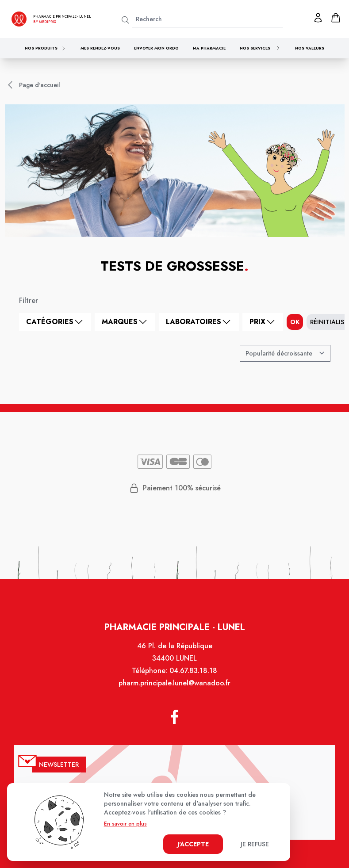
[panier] (336, 18)
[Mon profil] (318, 18)
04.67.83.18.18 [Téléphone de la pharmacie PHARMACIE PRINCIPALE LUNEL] (193, 677)
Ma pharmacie (209, 48)
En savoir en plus (125, 824)
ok (295, 322)
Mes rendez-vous (100, 48)
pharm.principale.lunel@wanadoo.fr (174, 688)
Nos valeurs (310, 48)
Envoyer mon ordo (156, 48)
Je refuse (255, 844)
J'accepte (193, 844)
